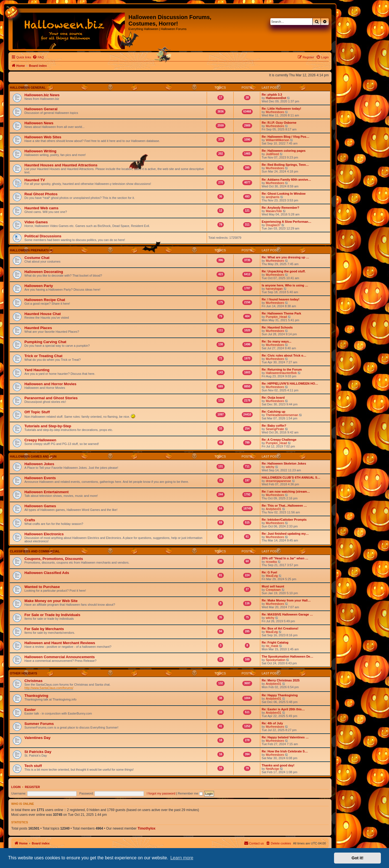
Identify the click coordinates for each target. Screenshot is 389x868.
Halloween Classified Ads (47, 573)
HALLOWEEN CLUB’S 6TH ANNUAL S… (291, 477)
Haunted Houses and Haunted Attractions (61, 165)
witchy (270, 467)
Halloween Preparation (31, 250)
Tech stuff (33, 766)
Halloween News (39, 123)
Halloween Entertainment (47, 492)
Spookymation (276, 660)
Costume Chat (37, 258)
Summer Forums (39, 724)
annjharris (273, 197)
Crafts (30, 520)
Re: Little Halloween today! (281, 109)
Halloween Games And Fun (33, 456)
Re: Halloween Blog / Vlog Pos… (286, 137)
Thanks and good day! (278, 765)
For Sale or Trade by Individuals (52, 615)
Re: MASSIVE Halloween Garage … (287, 614)
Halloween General (28, 88)
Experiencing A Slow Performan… (286, 222)
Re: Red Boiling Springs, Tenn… (285, 165)
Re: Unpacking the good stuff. (284, 271)
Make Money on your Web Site (51, 601)
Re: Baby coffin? (274, 426)
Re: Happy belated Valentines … (285, 737)
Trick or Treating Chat (43, 356)
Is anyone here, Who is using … (285, 285)
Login (16, 787)
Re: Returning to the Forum (282, 369)
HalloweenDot (276, 98)
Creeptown (273, 590)
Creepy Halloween (40, 440)
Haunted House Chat (43, 314)
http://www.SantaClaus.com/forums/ (49, 688)
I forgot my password (161, 793)
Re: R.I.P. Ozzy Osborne (279, 123)
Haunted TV (35, 180)
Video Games (36, 222)
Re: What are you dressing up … (285, 257)
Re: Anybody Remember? (280, 208)
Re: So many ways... (277, 341)
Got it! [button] (358, 858)
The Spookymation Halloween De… (287, 656)
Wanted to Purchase (42, 587)
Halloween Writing (40, 151)
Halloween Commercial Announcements (60, 657)
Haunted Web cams (41, 208)
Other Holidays (23, 673)
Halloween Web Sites (43, 137)
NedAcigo (273, 769)
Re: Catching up (273, 412)
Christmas (34, 681)
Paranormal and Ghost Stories (51, 398)
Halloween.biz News (42, 95)
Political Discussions (43, 236)
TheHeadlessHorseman (282, 415)
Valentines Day (37, 738)
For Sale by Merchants (44, 629)
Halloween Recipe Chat (45, 300)
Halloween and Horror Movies (50, 384)
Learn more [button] (182, 858)
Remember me (190, 793)
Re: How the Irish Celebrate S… (285, 751)
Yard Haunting (37, 370)
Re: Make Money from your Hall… (286, 600)
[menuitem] (38, 57)
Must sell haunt (273, 586)
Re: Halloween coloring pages (284, 151)
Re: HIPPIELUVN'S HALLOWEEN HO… (290, 384)
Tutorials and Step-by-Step (48, 426)
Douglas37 (273, 225)
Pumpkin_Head (276, 317)
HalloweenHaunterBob (281, 373)
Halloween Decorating (44, 272)
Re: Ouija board (273, 398)
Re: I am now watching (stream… (286, 492)
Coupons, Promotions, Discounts (54, 559)
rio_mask (272, 646)
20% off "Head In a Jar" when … (285, 558)
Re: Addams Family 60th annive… (286, 180)
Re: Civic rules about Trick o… (284, 355)
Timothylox (146, 828)
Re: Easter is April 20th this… (283, 709)
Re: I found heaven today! (280, 299)
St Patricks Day (38, 752)
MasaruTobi (274, 211)
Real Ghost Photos (41, 194)
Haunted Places (38, 328)
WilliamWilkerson (278, 140)
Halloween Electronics (44, 534)
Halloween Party (39, 286)
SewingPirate (275, 429)
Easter (30, 710)
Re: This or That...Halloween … (284, 506)
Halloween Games (40, 506)
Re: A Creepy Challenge (279, 440)
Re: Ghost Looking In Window (284, 194)
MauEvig (272, 576)
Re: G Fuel (269, 572)
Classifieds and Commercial (35, 551)
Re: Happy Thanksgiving (280, 695)
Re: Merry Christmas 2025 (281, 680)
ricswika (271, 562)
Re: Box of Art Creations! (280, 628)
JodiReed (272, 154)
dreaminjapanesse (278, 481)
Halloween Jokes (39, 464)
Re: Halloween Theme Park (281, 313)
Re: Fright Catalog (275, 642)
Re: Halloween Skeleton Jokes (284, 463)
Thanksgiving (36, 696)
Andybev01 (274, 509)
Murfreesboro (275, 112)
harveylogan (274, 289)
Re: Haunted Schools (277, 327)
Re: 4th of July (272, 723)
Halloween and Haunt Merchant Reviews (60, 643)
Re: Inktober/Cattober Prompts (284, 520)
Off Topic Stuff (37, 412)
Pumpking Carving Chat (45, 342)
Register (33, 787)
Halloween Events (40, 478)
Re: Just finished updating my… (285, 534)
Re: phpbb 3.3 (272, 95)
